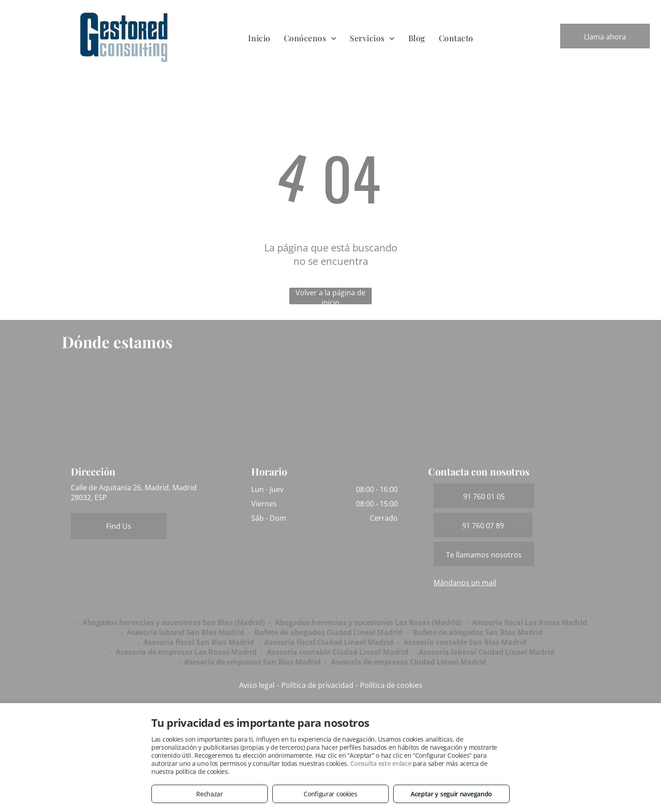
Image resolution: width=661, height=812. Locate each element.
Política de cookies (391, 685)
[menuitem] (259, 38)
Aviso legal (257, 685)
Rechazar (210, 794)
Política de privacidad (317, 685)
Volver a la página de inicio (330, 296)
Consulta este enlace (381, 763)
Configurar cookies (330, 794)
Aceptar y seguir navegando (451, 794)
